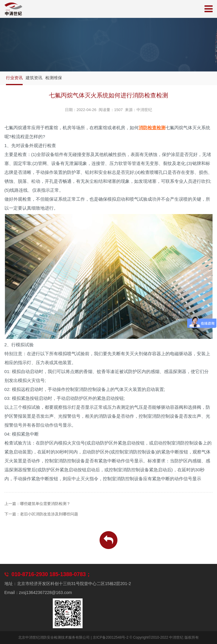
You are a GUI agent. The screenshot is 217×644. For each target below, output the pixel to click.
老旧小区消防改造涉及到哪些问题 (49, 514)
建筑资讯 (34, 78)
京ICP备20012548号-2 (111, 637)
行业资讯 (14, 78)
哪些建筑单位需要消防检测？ (45, 504)
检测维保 (54, 78)
